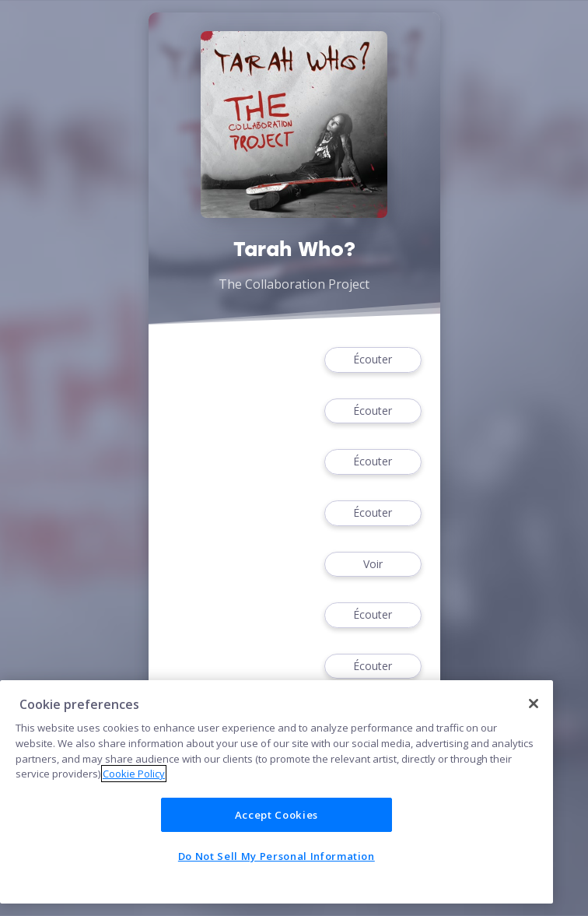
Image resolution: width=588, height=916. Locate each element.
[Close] (534, 704)
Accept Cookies (276, 815)
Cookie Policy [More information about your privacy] (134, 774)
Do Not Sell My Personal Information (276, 856)
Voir (373, 565)
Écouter (373, 360)
